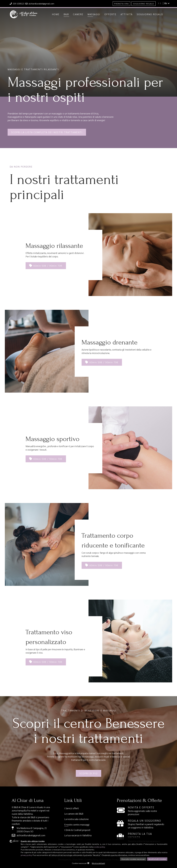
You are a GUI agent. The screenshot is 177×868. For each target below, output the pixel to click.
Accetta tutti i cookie (157, 859)
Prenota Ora (121, 4)
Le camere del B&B (74, 814)
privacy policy (26, 855)
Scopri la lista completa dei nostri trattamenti (47, 132)
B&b (66, 14)
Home (56, 14)
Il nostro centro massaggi (77, 825)
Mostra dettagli (98, 863)
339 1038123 (17, 4)
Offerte (110, 14)
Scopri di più (88, 773)
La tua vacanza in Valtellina (78, 835)
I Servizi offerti (72, 808)
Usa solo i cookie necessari (133, 859)
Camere (78, 14)
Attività (127, 14)
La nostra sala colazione (76, 819)
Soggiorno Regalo (144, 4)
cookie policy (99, 847)
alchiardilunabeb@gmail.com (40, 4)
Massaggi (94, 14)
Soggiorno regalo (150, 14)
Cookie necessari (79, 863)
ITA (167, 3)
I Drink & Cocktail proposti (77, 830)
